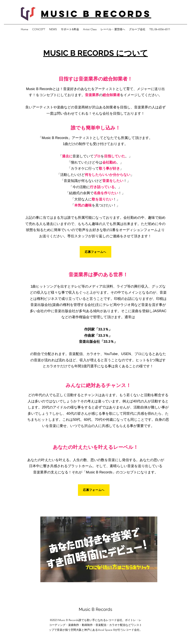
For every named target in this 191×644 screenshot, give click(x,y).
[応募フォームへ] (95, 252)
